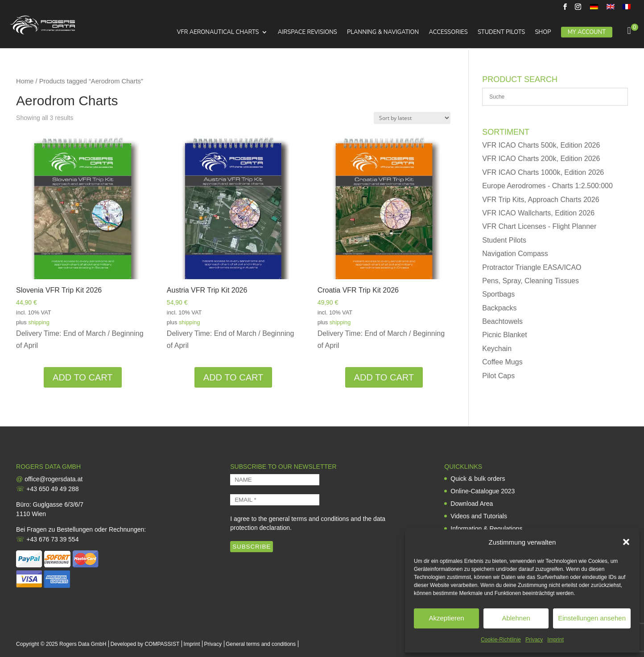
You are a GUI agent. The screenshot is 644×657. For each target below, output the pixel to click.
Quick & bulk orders (478, 479)
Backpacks (499, 308)
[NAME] (275, 480)
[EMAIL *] (275, 500)
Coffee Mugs (502, 362)
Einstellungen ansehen (592, 618)
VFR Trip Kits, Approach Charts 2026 (541, 200)
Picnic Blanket (505, 335)
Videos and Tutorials (479, 516)
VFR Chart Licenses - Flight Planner (539, 226)
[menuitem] (594, 9)
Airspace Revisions (308, 33)
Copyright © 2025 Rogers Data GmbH (61, 644)
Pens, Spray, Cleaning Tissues (530, 281)
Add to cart (83, 377)
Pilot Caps (498, 376)
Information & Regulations (486, 529)
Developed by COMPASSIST (145, 644)
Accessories (448, 33)
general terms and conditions (309, 519)
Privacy (534, 640)
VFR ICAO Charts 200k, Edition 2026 (541, 159)
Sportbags (498, 294)
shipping (39, 322)
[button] (626, 542)
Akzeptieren (446, 618)
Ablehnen (516, 618)
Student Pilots (501, 33)
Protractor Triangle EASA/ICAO (532, 267)
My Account (587, 32)
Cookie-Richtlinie (501, 640)
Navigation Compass (515, 254)
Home (25, 81)
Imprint (555, 640)
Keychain (497, 349)
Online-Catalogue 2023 (483, 491)
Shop (543, 33)
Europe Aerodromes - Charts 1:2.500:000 (547, 186)
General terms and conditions (261, 644)
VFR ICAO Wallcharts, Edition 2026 (538, 213)
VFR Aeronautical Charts (218, 33)
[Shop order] (412, 118)
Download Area (472, 504)
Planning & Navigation (383, 33)
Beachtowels (502, 321)
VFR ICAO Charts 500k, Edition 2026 (541, 145)
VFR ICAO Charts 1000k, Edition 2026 (543, 172)
